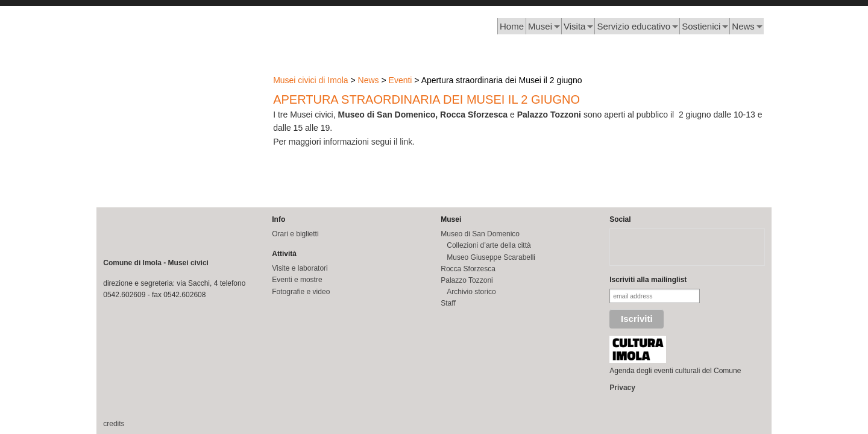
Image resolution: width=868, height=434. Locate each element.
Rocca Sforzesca (468, 269)
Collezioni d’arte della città (489, 245)
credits (114, 424)
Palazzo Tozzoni (467, 280)
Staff (448, 303)
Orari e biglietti (295, 234)
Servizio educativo (634, 26)
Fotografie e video (301, 292)
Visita (574, 26)
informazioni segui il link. (369, 142)
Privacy (622, 388)
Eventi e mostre (297, 280)
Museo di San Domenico (480, 234)
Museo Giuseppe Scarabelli (491, 257)
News (743, 26)
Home (512, 26)
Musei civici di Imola (310, 80)
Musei (540, 26)
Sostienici (701, 26)
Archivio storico (471, 292)
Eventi (401, 80)
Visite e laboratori (300, 268)
